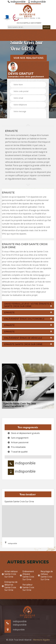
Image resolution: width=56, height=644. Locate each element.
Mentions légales (41, 640)
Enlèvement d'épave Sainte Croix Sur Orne (27, 575)
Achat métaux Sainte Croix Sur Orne (10, 574)
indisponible (17, 2)
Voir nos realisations (29, 58)
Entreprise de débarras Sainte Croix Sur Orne (10, 586)
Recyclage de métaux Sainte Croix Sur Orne (45, 575)
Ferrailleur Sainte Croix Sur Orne (27, 587)
